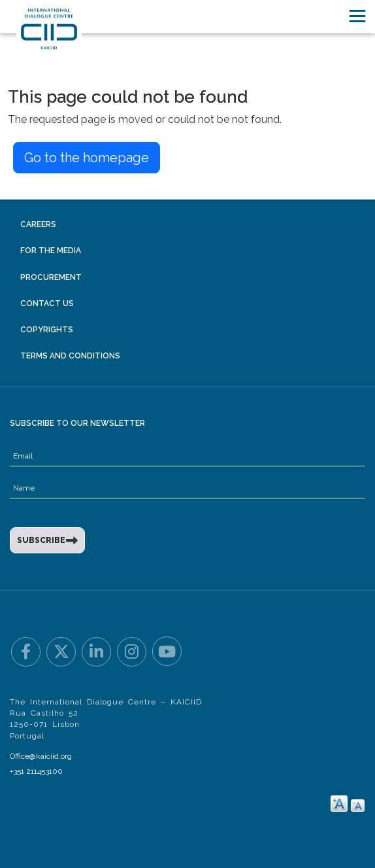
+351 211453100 (36, 771)
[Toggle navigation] (357, 16)
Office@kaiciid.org (41, 756)
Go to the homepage (87, 158)
